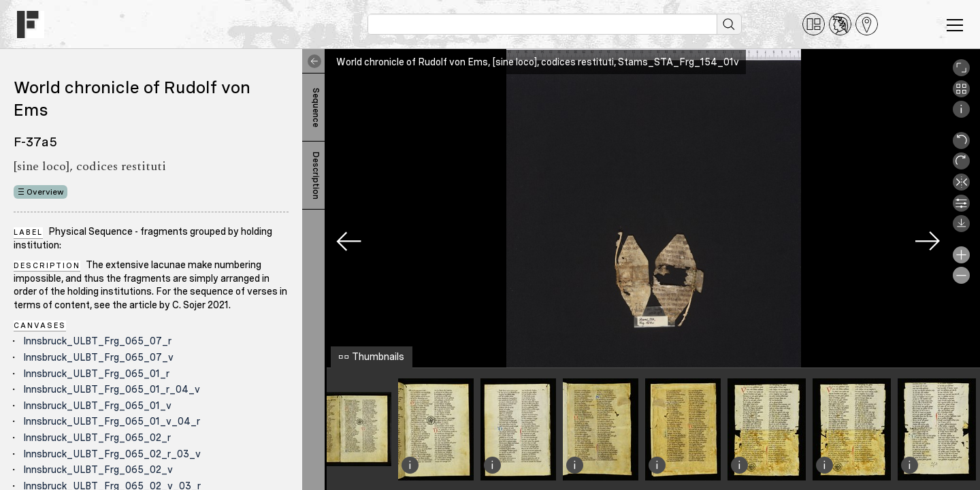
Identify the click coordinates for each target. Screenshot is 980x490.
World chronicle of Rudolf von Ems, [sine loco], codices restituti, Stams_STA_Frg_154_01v (538, 62)
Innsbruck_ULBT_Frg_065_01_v (97, 406)
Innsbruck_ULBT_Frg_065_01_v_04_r (112, 421)
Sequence (316, 108)
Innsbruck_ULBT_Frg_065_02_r (97, 438)
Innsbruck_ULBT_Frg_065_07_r (97, 341)
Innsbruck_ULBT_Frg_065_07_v (98, 357)
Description (316, 176)
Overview (45, 192)
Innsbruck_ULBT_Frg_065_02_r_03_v (112, 454)
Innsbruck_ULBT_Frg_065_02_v (98, 470)
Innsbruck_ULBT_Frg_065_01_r (96, 374)
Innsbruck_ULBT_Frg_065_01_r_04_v (112, 389)
